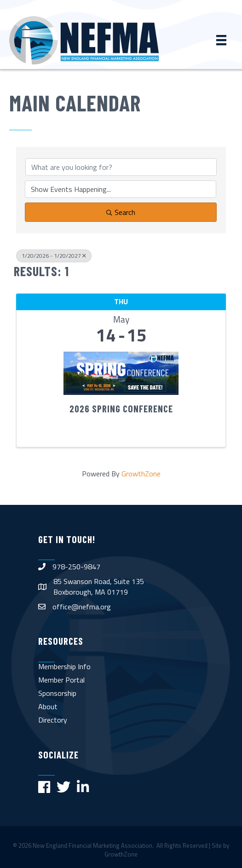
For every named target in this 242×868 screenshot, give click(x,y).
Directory (53, 720)
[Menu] (221, 40)
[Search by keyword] (121, 167)
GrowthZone (141, 474)
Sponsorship (57, 693)
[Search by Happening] (121, 189)
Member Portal (61, 680)
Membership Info (64, 666)
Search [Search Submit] (121, 212)
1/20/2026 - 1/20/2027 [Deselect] (54, 256)
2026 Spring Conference (121, 408)
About (48, 706)
